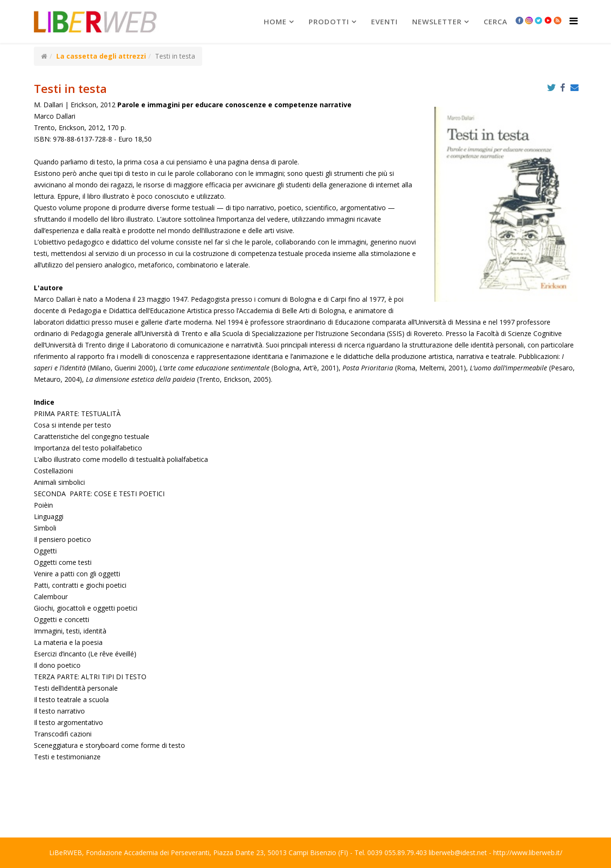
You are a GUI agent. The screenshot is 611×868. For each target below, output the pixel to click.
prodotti (329, 21)
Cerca (496, 21)
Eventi (384, 21)
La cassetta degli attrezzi (101, 56)
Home (275, 21)
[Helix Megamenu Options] (574, 21)
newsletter (437, 21)
